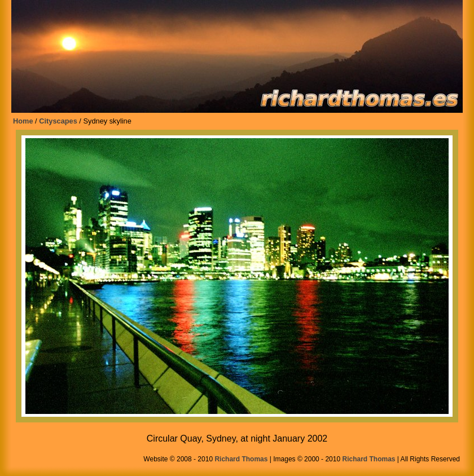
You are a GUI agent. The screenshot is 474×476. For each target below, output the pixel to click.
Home (23, 121)
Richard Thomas (241, 459)
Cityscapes (58, 121)
